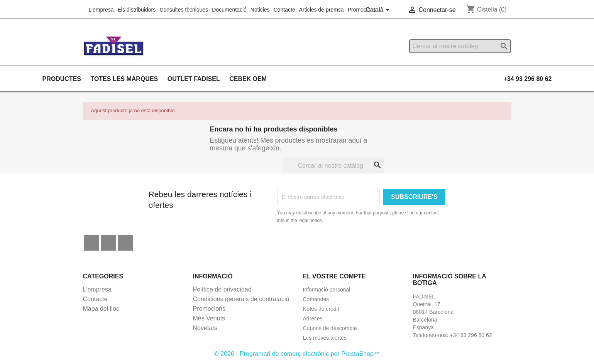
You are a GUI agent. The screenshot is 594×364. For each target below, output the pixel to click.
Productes (62, 79)
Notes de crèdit (321, 309)
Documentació (229, 10)
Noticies (260, 10)
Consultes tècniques (184, 10)
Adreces (313, 318)
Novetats (205, 328)
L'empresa (101, 10)
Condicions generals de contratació (241, 299)
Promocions (362, 10)
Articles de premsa (322, 10)
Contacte (284, 10)
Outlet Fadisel (194, 79)
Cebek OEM (248, 79)
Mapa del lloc (101, 309)
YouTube (108, 243)
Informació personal (327, 290)
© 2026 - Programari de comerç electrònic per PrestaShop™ (297, 354)
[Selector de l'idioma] (379, 10)
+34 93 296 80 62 (527, 79)
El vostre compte (334, 276)
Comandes (316, 299)
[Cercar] (460, 46)
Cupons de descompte (330, 328)
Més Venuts (209, 318)
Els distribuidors (136, 10)
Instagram (125, 243)
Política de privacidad (222, 289)
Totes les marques (124, 79)
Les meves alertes (325, 338)
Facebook (91, 243)
